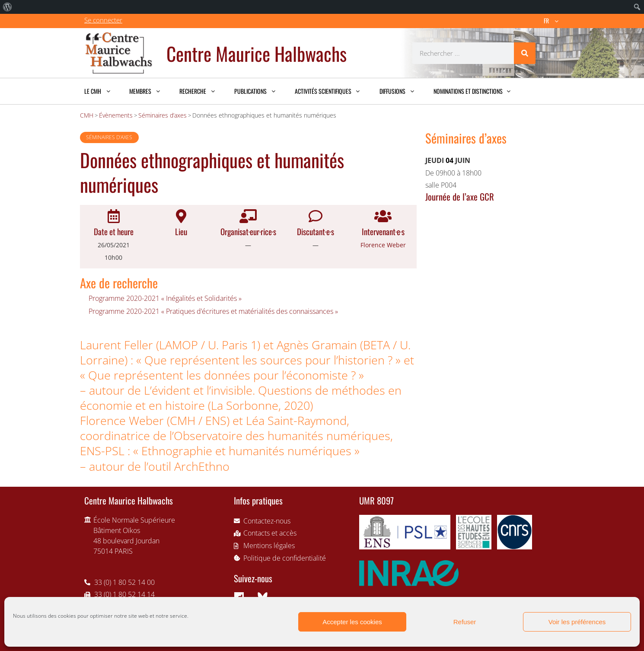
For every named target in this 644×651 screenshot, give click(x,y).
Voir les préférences (577, 622)
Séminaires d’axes (109, 137)
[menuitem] (8, 7)
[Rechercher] (525, 53)
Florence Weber (383, 245)
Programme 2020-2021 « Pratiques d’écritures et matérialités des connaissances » (213, 311)
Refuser (465, 622)
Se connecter (103, 20)
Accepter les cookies (352, 622)
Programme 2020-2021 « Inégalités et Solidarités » (165, 298)
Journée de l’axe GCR (460, 196)
